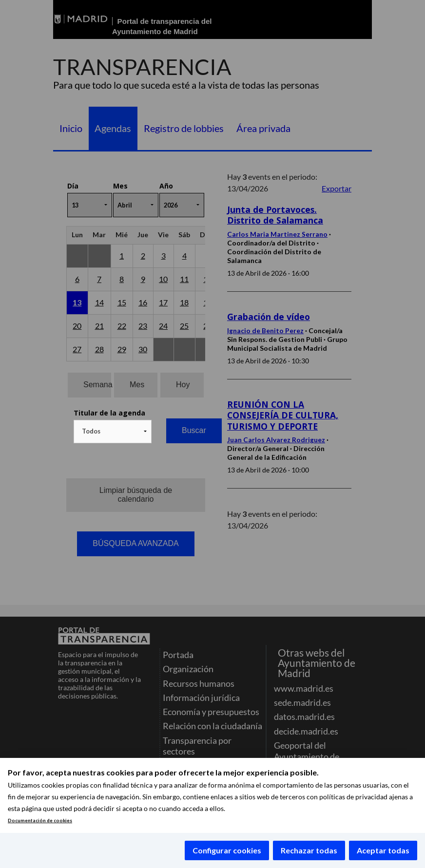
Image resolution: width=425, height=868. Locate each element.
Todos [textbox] (91, 431)
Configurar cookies (227, 850)
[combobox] (113, 432)
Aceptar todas (383, 850)
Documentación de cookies (40, 821)
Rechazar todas (309, 850)
